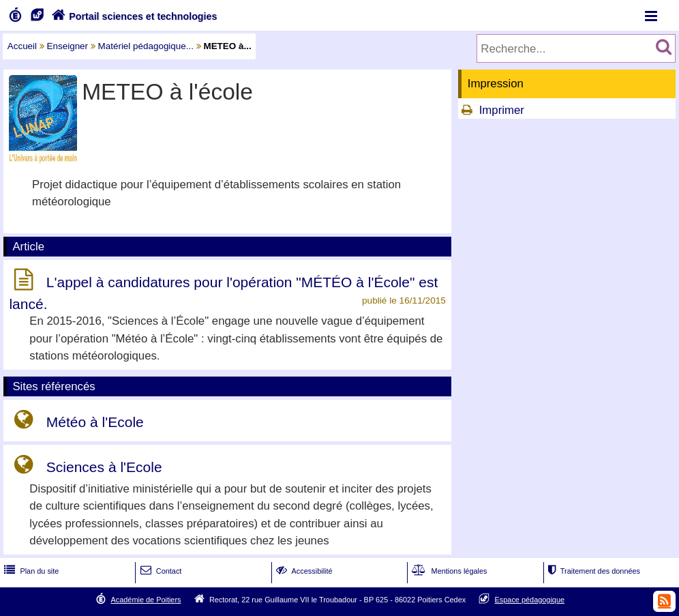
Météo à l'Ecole (95, 422)
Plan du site (30, 571)
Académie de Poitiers (146, 600)
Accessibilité (303, 571)
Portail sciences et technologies (133, 16)
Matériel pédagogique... (146, 46)
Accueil (22, 46)
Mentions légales (448, 571)
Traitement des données (593, 571)
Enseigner (68, 46)
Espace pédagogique (530, 600)
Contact (160, 571)
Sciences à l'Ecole (104, 467)
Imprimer (502, 110)
